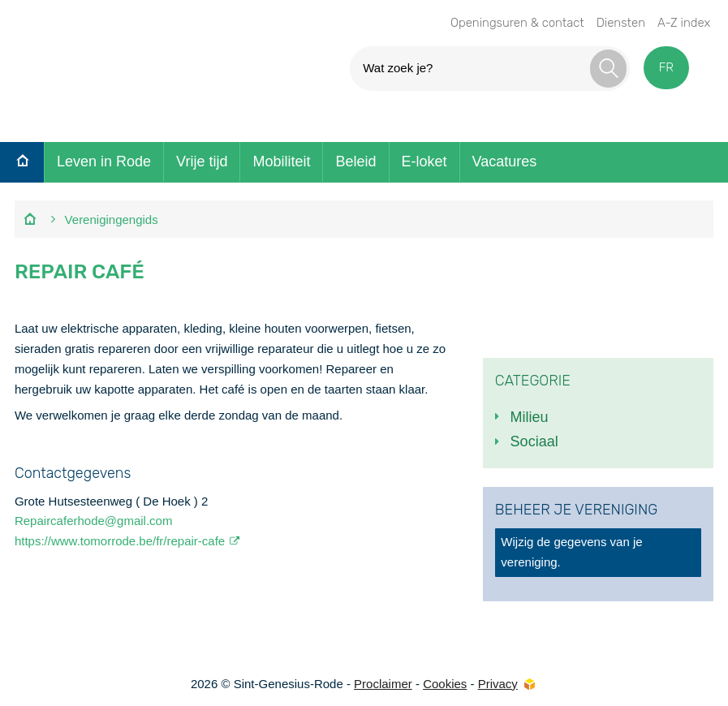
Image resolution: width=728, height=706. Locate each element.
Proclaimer (383, 684)
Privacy (498, 684)
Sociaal (534, 441)
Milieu (530, 417)
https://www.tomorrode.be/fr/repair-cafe (120, 541)
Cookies (445, 684)
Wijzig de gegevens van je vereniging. (571, 552)
